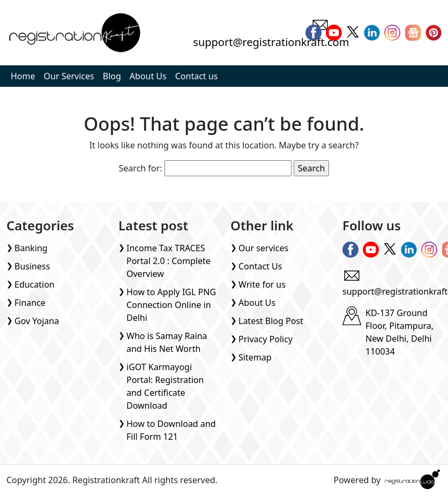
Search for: (141, 168)
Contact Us (260, 266)
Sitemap (255, 357)
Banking (31, 248)
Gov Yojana (37, 321)
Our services (263, 248)
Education (35, 284)
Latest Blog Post (271, 321)
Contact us (197, 76)
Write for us (262, 284)
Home (23, 76)
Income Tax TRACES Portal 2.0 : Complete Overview (169, 261)
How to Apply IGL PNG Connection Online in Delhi (171, 305)
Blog (112, 76)
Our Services (69, 76)
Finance (30, 303)
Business (32, 266)
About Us (148, 76)
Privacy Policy (266, 339)
